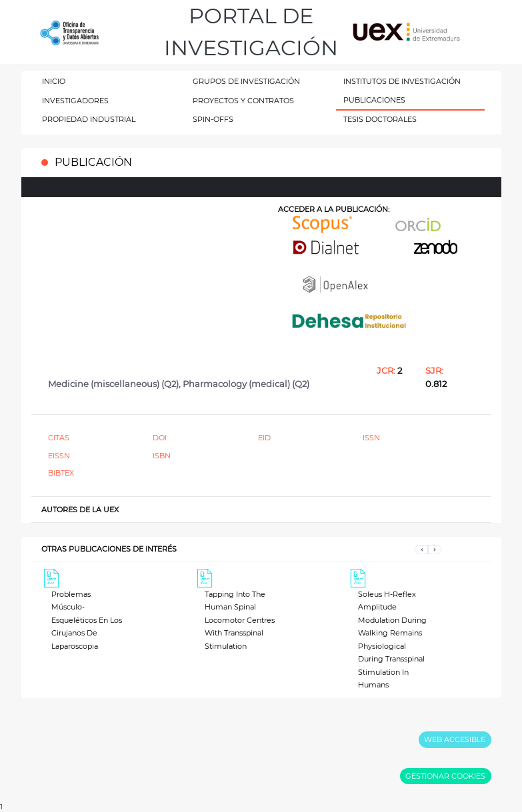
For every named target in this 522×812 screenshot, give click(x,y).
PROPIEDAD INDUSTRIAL (89, 119)
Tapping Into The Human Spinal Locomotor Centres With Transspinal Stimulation (240, 620)
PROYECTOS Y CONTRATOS (243, 101)
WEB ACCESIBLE (455, 739)
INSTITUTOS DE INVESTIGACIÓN (402, 81)
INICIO (54, 81)
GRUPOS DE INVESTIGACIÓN (246, 81)
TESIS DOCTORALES (380, 119)
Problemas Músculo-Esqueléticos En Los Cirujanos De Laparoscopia (87, 620)
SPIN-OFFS (213, 119)
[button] (421, 549)
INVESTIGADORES (75, 101)
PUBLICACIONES (374, 100)
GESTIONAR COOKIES (445, 776)
